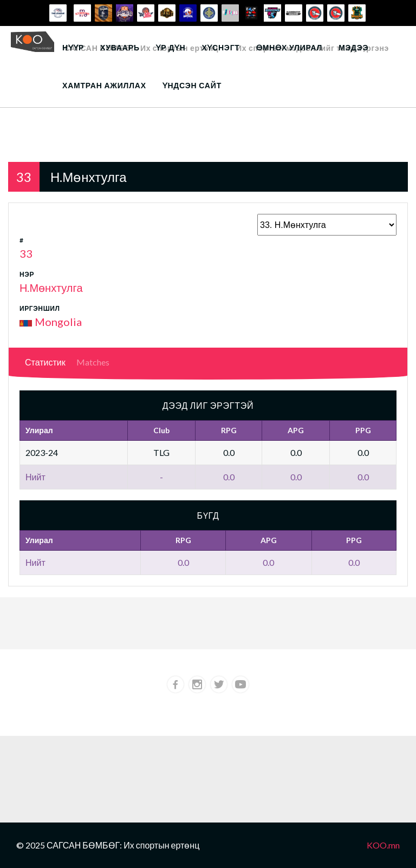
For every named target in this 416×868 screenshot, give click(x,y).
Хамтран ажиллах (104, 85)
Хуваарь (120, 47)
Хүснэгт (220, 47)
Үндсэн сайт (192, 85)
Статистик (45, 362)
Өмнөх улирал (289, 47)
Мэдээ (353, 47)
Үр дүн (171, 47)
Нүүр (73, 47)
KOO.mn (383, 845)
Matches (93, 362)
